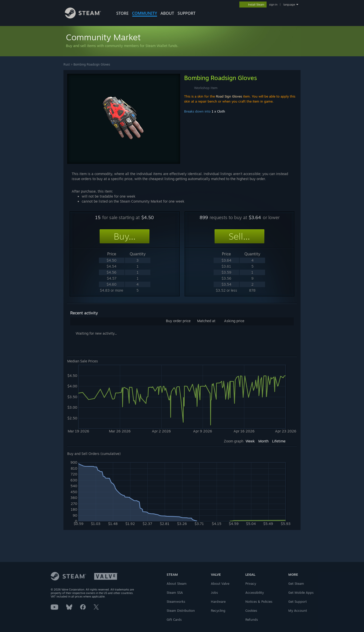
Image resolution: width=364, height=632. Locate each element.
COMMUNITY (145, 13)
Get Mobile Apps (301, 592)
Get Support (298, 601)
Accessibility (255, 592)
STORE (123, 13)
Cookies (251, 610)
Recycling (218, 610)
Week (250, 441)
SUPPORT (187, 13)
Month (263, 441)
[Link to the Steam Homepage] (87, 17)
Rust (67, 64)
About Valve (220, 583)
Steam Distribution (181, 610)
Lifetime (279, 441)
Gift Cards (174, 619)
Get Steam (296, 583)
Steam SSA (175, 592)
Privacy (251, 583)
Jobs (214, 592)
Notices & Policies (259, 601)
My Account (298, 610)
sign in (273, 5)
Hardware (218, 601)
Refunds (252, 619)
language (289, 5)
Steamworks (176, 601)
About (167, 13)
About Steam (177, 583)
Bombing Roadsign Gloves (92, 64)
